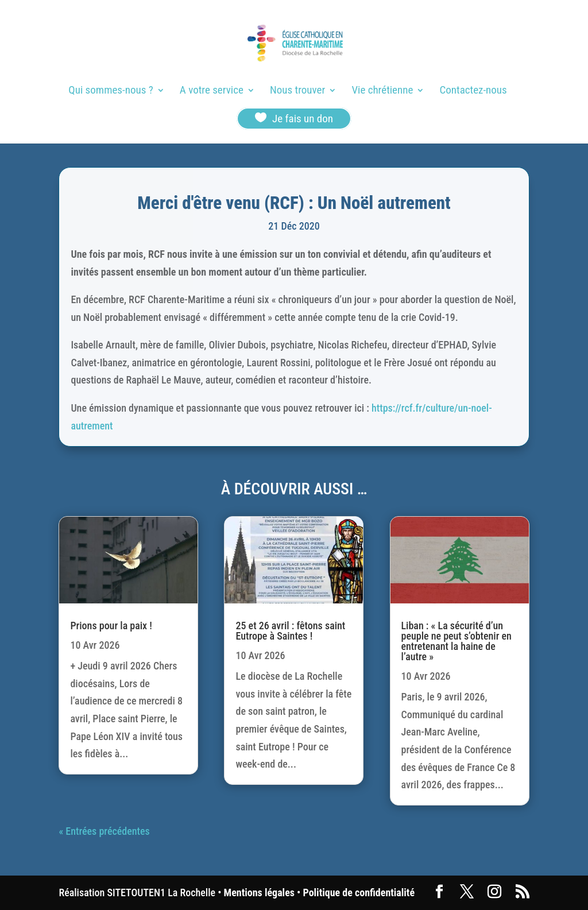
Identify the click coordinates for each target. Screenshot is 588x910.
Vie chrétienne (382, 91)
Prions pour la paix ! (111, 626)
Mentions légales (259, 892)
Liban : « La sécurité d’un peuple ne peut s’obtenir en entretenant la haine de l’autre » (457, 641)
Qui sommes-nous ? (111, 91)
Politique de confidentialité (359, 892)
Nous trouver (297, 91)
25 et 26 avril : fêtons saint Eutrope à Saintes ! (290, 631)
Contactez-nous (473, 91)
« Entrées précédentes (104, 831)
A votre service (212, 91)
